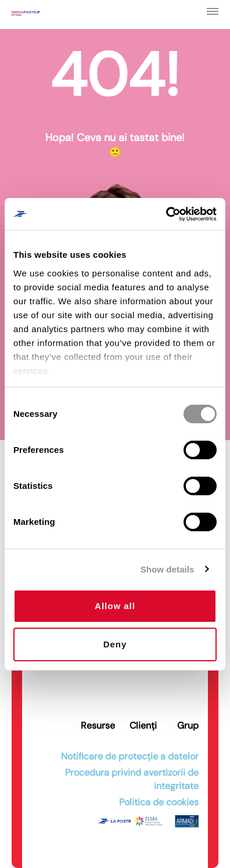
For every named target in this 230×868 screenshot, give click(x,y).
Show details (168, 569)
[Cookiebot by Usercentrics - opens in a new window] (166, 214)
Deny (115, 644)
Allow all (115, 606)
